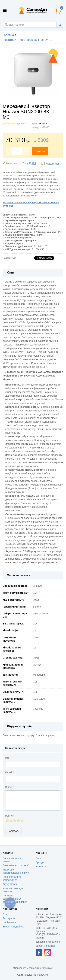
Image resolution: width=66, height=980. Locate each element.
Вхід (5, 914)
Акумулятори (10, 884)
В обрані (31, 163)
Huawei (43, 124)
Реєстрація (9, 918)
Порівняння (9, 923)
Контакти (41, 866)
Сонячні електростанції (16, 865)
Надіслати (13, 831)
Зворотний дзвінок (13, 927)
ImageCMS (43, 975)
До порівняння (51, 163)
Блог (38, 858)
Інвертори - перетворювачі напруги (26, 40)
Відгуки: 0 (21, 124)
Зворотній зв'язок (46, 946)
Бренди (40, 862)
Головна (8, 35)
